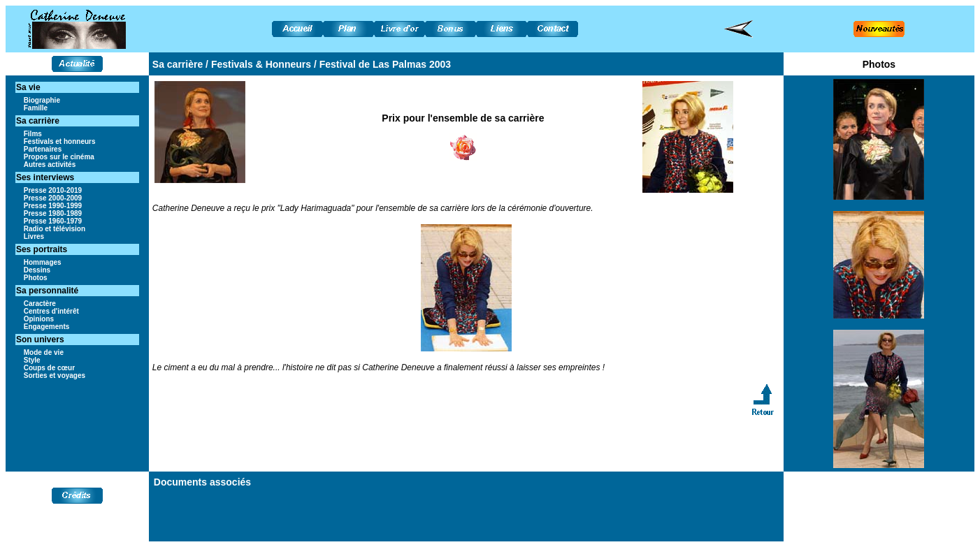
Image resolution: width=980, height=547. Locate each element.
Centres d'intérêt (51, 311)
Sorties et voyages (55, 375)
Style (32, 360)
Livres (34, 236)
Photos (36, 278)
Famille (36, 108)
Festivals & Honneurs (261, 64)
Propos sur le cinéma (59, 157)
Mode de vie (44, 352)
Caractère (40, 304)
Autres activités (50, 165)
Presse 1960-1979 (53, 221)
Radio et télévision (55, 229)
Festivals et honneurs (60, 141)
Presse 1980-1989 (53, 213)
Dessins (37, 270)
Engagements (47, 327)
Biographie (42, 100)
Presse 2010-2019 (53, 190)
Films (33, 134)
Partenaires (43, 149)
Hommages (43, 262)
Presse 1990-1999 (53, 206)
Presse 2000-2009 (53, 198)
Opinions (39, 319)
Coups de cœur (49, 368)
